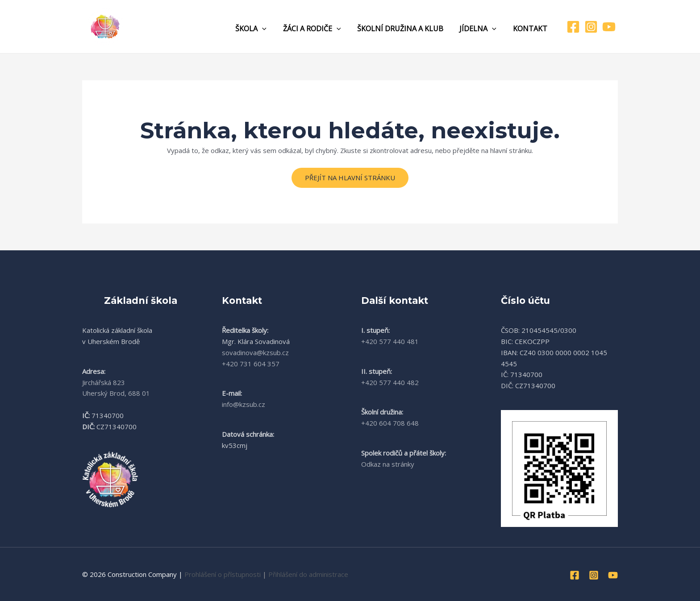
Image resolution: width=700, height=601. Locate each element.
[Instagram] (591, 27)
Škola (260, 29)
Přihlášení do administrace (308, 574)
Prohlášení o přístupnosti (223, 574)
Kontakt (531, 29)
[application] (271, 29)
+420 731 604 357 (251, 364)
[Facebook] (573, 27)
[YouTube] (609, 27)
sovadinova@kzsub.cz (255, 352)
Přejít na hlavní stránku (350, 178)
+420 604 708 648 (390, 423)
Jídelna (481, 29)
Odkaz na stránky (388, 464)
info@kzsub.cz (244, 404)
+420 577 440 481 (390, 341)
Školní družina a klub (405, 29)
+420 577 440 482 (390, 382)
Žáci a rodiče (319, 29)
